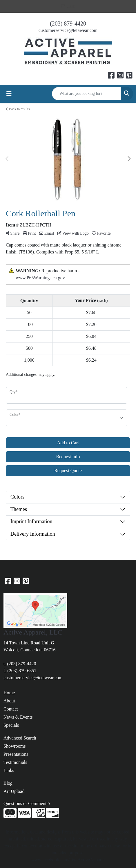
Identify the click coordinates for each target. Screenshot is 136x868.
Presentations (16, 754)
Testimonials (15, 762)
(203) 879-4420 (68, 23)
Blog (8, 783)
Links (9, 770)
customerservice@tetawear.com (68, 30)
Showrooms (14, 746)
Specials (11, 725)
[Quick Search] (86, 94)
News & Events (18, 717)
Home (9, 693)
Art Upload (14, 791)
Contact (11, 709)
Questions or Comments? (27, 803)
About (9, 701)
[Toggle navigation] (9, 94)
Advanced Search (20, 738)
